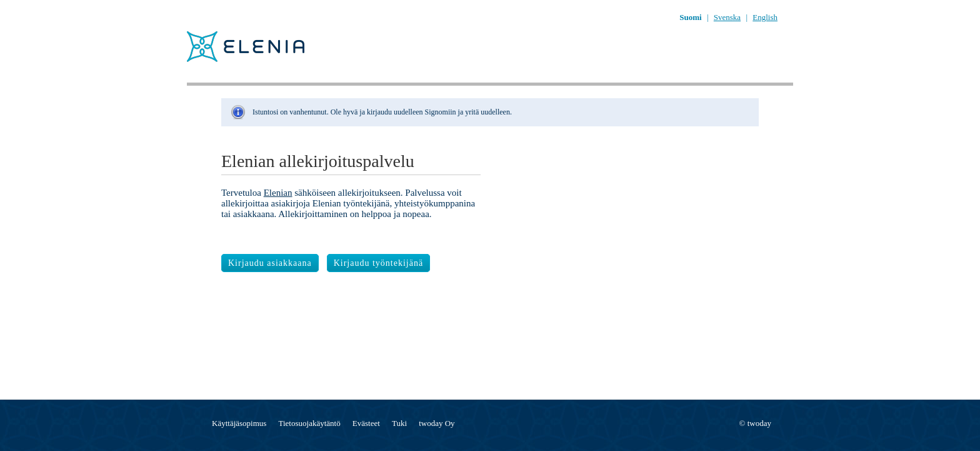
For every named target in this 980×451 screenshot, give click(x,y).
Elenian (278, 193)
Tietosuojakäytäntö (310, 423)
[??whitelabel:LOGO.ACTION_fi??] (231, 60)
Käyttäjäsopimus (239, 423)
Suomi (690, 17)
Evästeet (366, 423)
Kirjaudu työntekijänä (378, 263)
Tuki (399, 423)
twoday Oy (437, 423)
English (765, 17)
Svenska (727, 17)
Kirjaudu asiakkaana (270, 263)
